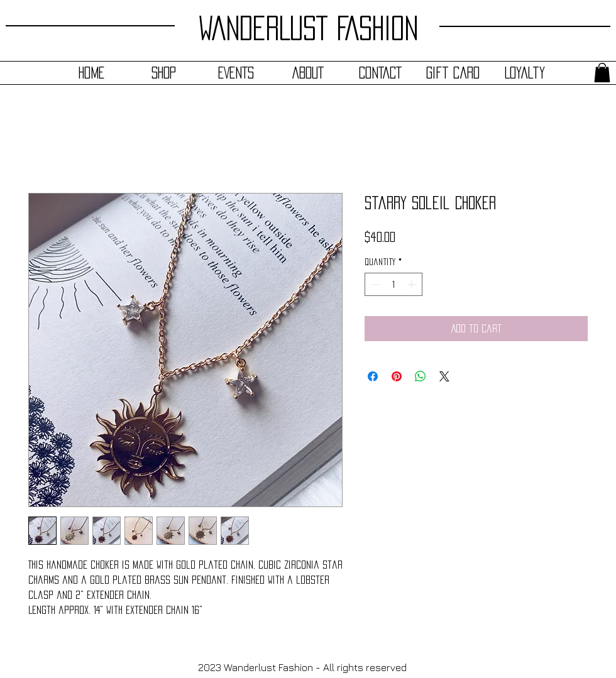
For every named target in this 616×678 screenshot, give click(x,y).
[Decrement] (374, 284)
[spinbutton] (393, 284)
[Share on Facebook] (373, 376)
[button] (602, 73)
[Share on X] (444, 376)
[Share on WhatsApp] (421, 376)
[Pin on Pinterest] (397, 376)
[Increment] (413, 284)
